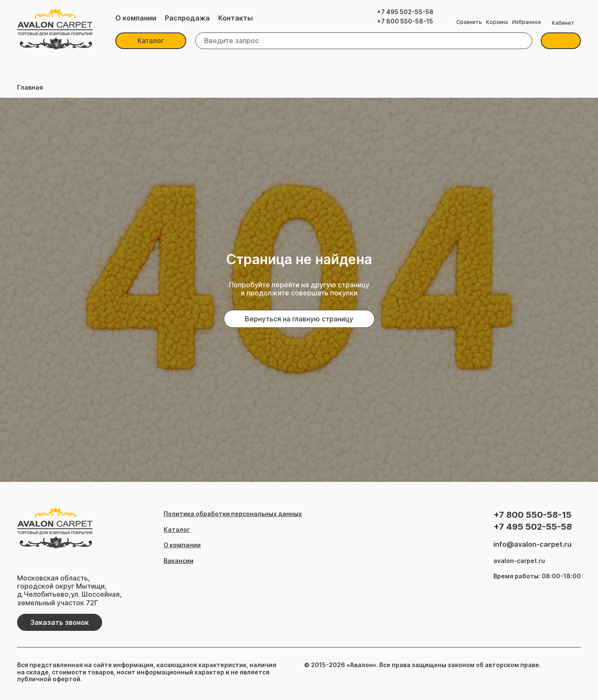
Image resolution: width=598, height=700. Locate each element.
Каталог (151, 41)
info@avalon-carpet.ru (532, 544)
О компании (136, 18)
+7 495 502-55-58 (405, 12)
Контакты (236, 18)
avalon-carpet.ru (519, 561)
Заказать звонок (60, 622)
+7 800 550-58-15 (405, 21)
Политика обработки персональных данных (233, 514)
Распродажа (187, 18)
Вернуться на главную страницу (299, 319)
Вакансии (179, 561)
